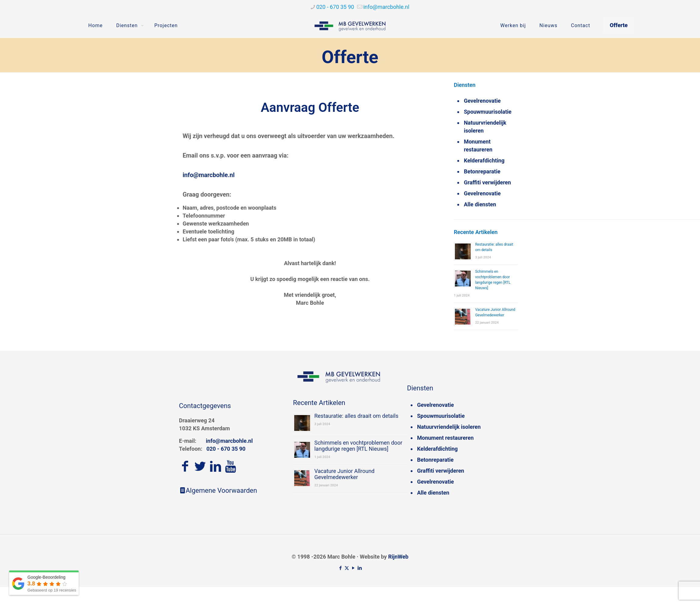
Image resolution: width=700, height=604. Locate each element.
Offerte (619, 25)
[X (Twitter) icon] (347, 568)
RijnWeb (398, 557)
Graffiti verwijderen (487, 182)
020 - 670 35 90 (226, 449)
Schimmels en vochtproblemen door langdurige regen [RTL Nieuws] (358, 446)
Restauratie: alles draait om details (356, 416)
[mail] (386, 7)
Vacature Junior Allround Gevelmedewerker (345, 474)
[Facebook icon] (340, 568)
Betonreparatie (482, 171)
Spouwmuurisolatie (487, 112)
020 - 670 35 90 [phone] (335, 7)
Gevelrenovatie (482, 101)
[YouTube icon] (353, 568)
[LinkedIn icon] (360, 568)
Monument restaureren (478, 146)
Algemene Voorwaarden (218, 490)
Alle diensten (480, 204)
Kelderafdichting (484, 160)
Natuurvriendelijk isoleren (485, 127)
